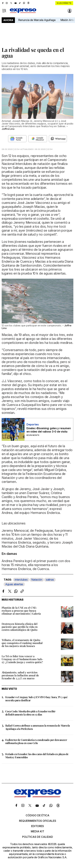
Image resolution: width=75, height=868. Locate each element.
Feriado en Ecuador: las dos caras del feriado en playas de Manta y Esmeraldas (37, 756)
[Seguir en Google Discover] (38, 139)
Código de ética (37, 815)
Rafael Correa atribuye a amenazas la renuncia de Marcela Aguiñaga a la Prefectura (37, 727)
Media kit (37, 831)
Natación (37, 580)
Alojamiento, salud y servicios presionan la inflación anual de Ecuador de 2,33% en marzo (20, 675)
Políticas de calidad (38, 837)
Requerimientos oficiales (38, 821)
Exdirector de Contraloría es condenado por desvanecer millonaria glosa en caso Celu (36, 741)
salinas (50, 580)
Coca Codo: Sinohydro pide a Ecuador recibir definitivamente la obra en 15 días (30, 713)
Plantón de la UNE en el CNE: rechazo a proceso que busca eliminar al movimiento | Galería (21, 611)
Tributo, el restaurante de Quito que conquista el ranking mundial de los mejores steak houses (22, 643)
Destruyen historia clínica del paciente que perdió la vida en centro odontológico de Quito (20, 627)
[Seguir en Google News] (17, 139)
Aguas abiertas (14, 584)
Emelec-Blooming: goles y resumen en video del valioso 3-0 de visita (49, 430)
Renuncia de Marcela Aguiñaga (37, 20)
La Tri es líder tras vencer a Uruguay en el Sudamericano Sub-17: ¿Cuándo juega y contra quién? (22, 659)
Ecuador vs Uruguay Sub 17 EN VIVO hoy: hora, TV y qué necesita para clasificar (36, 699)
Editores (37, 826)
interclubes (21, 580)
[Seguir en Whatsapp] (58, 139)
